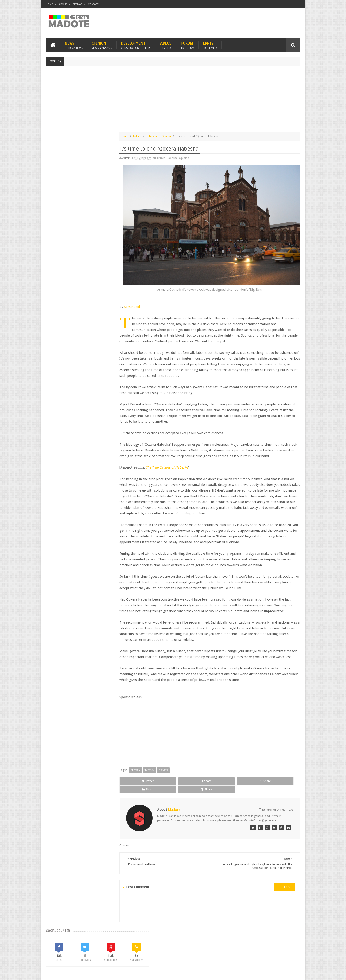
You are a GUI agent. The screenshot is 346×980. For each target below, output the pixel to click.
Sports (97, 367)
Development (136, 44)
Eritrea (150, 135)
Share (182, 795)
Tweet (148, 795)
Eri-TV (210, 44)
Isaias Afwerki (69, 367)
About (63, 4)
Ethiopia (112, 360)
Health (52, 367)
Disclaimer (293, 973)
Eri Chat (186, 951)
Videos (166, 44)
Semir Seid (145, 298)
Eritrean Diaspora (59, 360)
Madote (79, 973)
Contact (93, 4)
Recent (59, 322)
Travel (111, 951)
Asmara (53, 352)
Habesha (164, 135)
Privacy (281, 973)
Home (49, 4)
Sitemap (77, 4)
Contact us (289, 951)
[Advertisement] (173, 100)
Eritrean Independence (88, 360)
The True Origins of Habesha (180, 464)
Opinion (102, 44)
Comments (84, 322)
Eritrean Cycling (105, 352)
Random (110, 322)
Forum (188, 44)
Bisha (65, 352)
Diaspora (92, 951)
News (74, 44)
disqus (285, 897)
